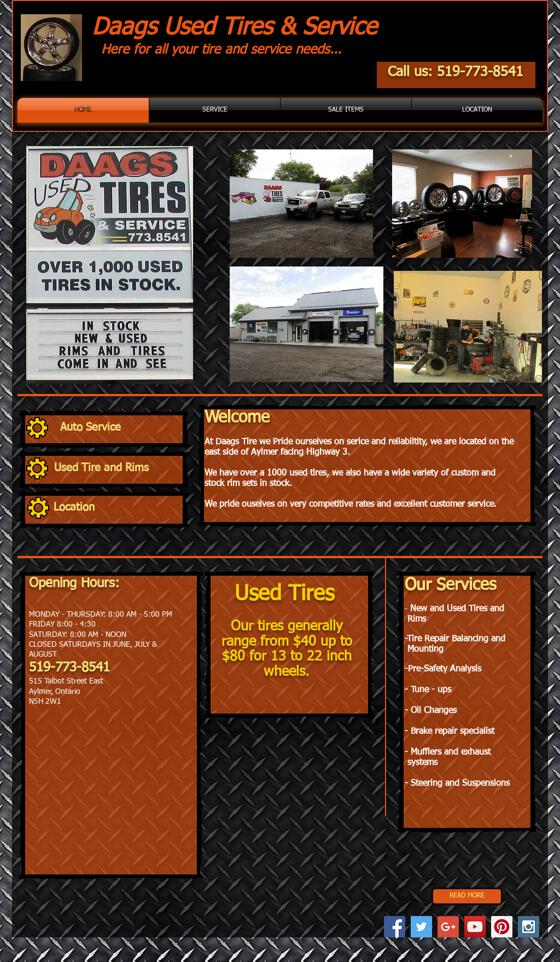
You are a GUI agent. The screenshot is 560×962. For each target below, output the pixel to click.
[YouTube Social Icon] (475, 927)
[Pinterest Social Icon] (502, 927)
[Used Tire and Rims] (118, 468)
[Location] (117, 508)
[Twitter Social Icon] (421, 927)
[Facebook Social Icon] (395, 927)
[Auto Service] (123, 427)
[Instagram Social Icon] (529, 927)
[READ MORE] (467, 896)
